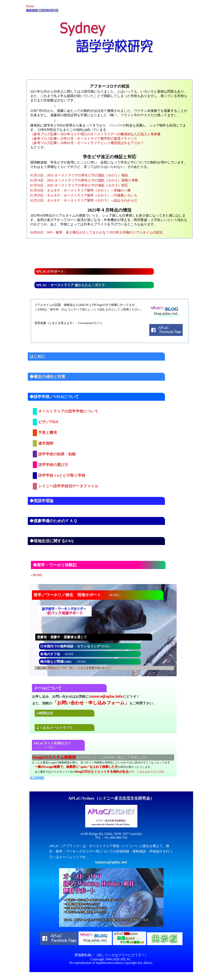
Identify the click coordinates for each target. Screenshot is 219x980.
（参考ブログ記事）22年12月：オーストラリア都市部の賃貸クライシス (84, 138)
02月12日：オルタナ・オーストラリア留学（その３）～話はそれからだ (84, 200)
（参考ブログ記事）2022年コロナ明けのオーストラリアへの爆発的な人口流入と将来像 (95, 134)
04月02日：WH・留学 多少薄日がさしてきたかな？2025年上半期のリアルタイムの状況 (97, 232)
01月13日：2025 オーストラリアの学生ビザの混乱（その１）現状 (79, 175)
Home (30, 6)
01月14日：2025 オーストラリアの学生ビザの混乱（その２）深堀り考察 (84, 180)
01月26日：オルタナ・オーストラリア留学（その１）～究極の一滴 (80, 190)
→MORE (36, 575)
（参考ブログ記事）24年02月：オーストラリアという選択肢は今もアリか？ (87, 143)
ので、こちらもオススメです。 (121, 772)
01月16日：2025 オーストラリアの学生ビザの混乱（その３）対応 (79, 185)
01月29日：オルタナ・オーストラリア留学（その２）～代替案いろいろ (84, 195)
